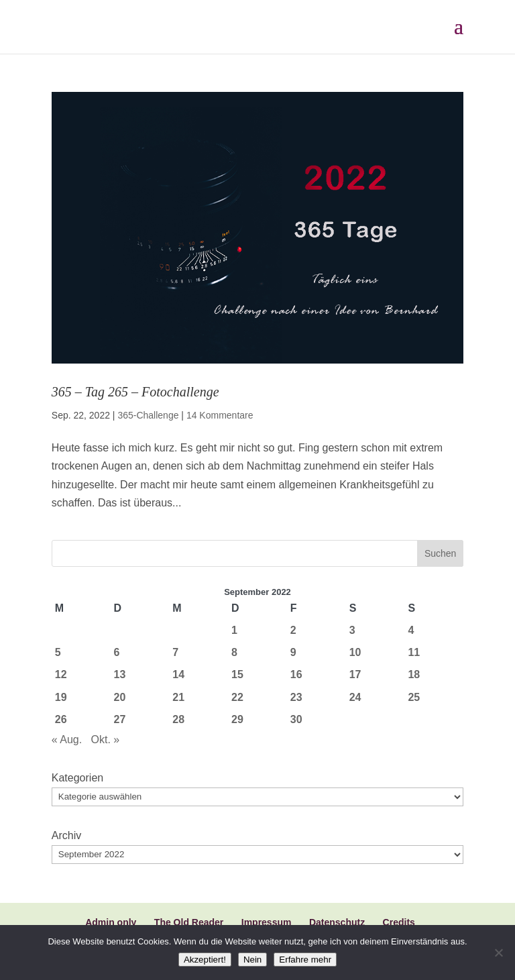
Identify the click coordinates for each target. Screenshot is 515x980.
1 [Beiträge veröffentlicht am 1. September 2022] (234, 630)
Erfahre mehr (305, 960)
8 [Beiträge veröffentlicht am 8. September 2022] (234, 652)
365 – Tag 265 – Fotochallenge (135, 392)
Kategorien (77, 778)
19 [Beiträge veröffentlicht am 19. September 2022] (61, 697)
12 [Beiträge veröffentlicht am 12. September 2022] (61, 674)
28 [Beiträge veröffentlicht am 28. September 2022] (178, 719)
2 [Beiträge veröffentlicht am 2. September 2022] (293, 630)
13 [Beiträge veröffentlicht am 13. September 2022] (120, 674)
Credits (399, 922)
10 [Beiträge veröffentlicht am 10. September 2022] (355, 652)
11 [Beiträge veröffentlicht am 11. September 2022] (414, 652)
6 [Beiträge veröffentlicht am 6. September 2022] (117, 652)
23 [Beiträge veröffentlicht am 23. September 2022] (296, 697)
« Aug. (67, 740)
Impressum (267, 922)
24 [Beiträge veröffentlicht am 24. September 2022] (355, 697)
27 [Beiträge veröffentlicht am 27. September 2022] (120, 719)
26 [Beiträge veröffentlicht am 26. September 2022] (61, 719)
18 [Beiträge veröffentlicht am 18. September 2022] (414, 674)
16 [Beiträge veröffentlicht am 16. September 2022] (296, 674)
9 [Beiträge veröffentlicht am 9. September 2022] (293, 652)
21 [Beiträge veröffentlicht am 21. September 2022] (178, 697)
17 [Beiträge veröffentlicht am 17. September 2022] (355, 674)
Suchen (440, 553)
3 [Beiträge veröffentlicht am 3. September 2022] (352, 630)
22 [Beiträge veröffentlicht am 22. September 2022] (237, 697)
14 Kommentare (220, 415)
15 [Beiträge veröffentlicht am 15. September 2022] (237, 674)
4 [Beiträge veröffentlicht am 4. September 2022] (411, 630)
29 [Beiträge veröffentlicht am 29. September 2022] (237, 719)
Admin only (111, 922)
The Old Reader (189, 922)
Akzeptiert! (205, 960)
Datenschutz (337, 922)
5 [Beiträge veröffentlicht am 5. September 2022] (58, 652)
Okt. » (106, 740)
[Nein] (498, 952)
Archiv (66, 835)
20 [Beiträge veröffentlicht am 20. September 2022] (120, 697)
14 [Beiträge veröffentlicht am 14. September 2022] (178, 674)
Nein (252, 960)
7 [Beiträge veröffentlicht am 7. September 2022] (175, 652)
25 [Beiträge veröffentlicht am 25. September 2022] (414, 697)
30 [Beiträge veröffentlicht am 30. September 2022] (296, 719)
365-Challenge (148, 415)
